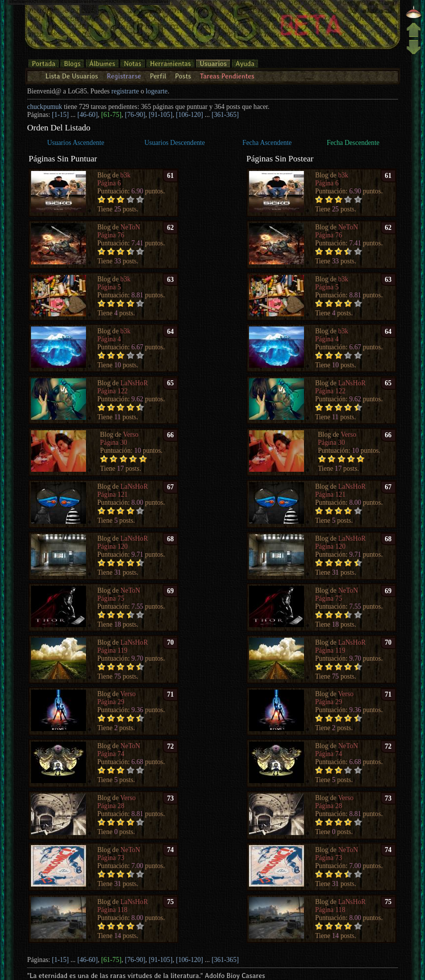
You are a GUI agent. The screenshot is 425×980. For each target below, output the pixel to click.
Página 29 (111, 702)
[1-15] (60, 115)
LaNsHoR (134, 383)
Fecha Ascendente (267, 143)
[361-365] (225, 115)
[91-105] (160, 115)
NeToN (130, 227)
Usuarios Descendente (175, 143)
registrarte (125, 91)
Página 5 (109, 287)
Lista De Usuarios (72, 76)
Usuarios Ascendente (75, 143)
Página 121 (113, 494)
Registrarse (124, 76)
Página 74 (111, 754)
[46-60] (88, 115)
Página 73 (111, 858)
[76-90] (135, 115)
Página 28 (111, 806)
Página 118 (112, 910)
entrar (122, 14)
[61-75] (111, 115)
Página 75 (111, 598)
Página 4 (109, 339)
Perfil (158, 76)
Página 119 (112, 650)
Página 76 (111, 235)
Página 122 (113, 391)
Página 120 (113, 546)
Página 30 (113, 443)
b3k (125, 175)
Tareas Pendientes (227, 76)
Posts (183, 76)
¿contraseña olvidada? (78, 14)
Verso (131, 435)
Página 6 (109, 183)
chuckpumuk (44, 107)
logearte (156, 91)
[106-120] (189, 115)
